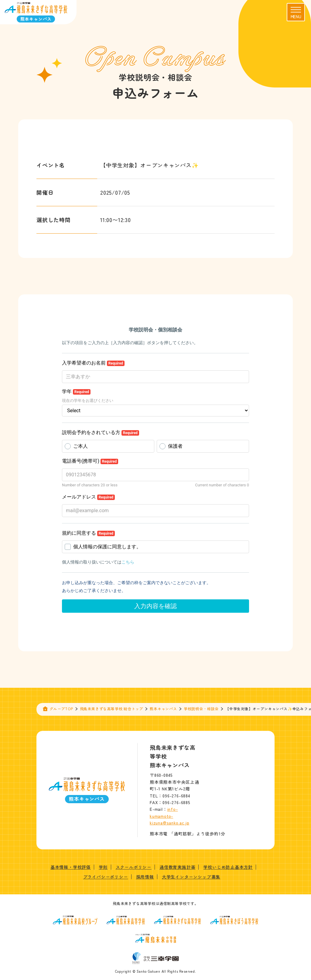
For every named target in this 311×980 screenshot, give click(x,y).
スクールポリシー (134, 867)
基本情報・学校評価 (71, 867)
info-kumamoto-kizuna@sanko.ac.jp (169, 816)
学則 (103, 867)
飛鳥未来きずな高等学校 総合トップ (112, 709)
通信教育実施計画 (177, 867)
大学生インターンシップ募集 (191, 877)
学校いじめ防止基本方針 (228, 867)
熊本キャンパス (163, 709)
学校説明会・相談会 (201, 709)
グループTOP (61, 709)
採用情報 (145, 877)
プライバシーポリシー (106, 877)
